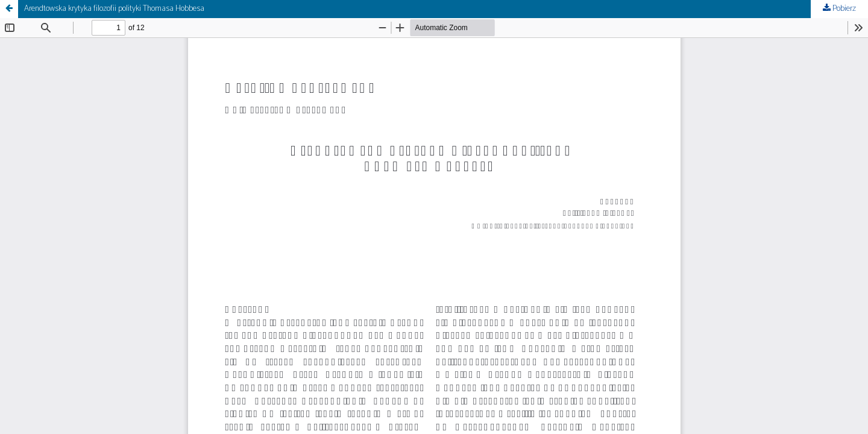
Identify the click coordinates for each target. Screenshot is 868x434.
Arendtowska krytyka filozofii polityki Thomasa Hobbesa (114, 9)
